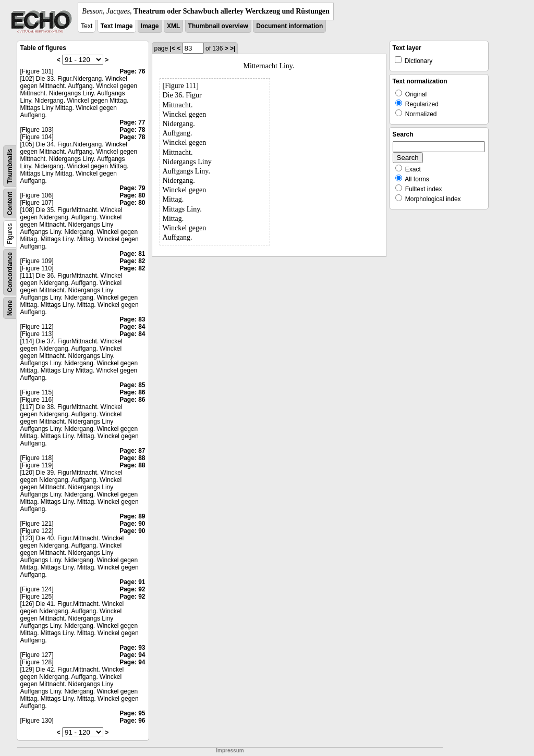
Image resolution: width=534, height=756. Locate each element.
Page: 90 (132, 524)
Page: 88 (132, 458)
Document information (289, 26)
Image (150, 26)
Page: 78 (132, 130)
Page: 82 (132, 261)
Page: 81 (132, 254)
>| (233, 48)
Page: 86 (132, 392)
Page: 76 (132, 71)
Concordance (10, 272)
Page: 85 (132, 385)
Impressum (230, 751)
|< (173, 48)
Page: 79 (132, 188)
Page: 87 (132, 451)
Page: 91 (132, 582)
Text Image (117, 26)
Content (10, 203)
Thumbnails (10, 166)
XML (173, 26)
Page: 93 (132, 648)
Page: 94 (132, 655)
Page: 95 (132, 713)
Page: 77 (132, 122)
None (10, 308)
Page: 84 (132, 327)
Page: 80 (132, 195)
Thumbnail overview (218, 26)
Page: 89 (132, 516)
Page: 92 (132, 589)
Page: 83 (132, 319)
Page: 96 (132, 721)
